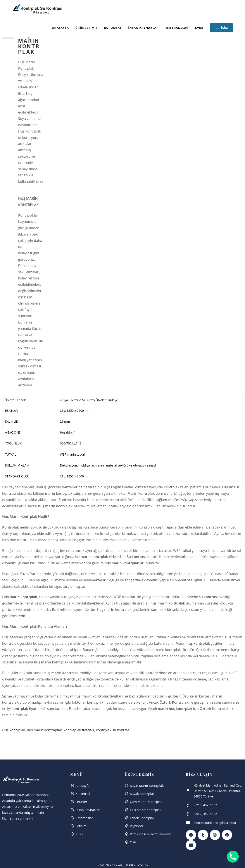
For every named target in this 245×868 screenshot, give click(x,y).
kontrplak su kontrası (113, 465)
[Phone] (233, 857)
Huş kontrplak (14, 465)
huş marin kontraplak (44, 465)
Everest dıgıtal (137, 599)
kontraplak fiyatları (79, 465)
